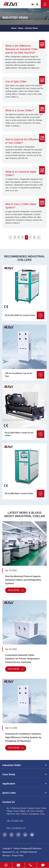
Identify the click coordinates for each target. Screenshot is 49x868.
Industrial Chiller (24, 765)
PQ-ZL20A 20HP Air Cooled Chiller (20, 315)
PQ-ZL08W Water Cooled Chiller (19, 494)
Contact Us (9, 802)
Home (14, 28)
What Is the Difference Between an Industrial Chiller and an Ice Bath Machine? (22, 49)
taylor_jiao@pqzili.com (16, 828)
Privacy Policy (18, 856)
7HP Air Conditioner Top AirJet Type (18, 375)
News (21, 28)
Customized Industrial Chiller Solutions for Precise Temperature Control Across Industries (22, 659)
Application (24, 784)
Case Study (24, 774)
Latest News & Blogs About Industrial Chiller (24, 514)
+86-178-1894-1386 (15, 821)
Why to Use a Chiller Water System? (21, 206)
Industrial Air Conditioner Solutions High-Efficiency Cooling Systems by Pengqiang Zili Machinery (23, 737)
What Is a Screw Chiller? (19, 110)
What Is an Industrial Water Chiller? (21, 173)
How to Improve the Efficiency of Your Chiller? (22, 141)
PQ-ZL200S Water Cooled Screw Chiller (19, 434)
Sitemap (6, 856)
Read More (16, 590)
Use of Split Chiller (16, 82)
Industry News (31, 28)
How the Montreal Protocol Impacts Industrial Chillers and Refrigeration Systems (23, 580)
